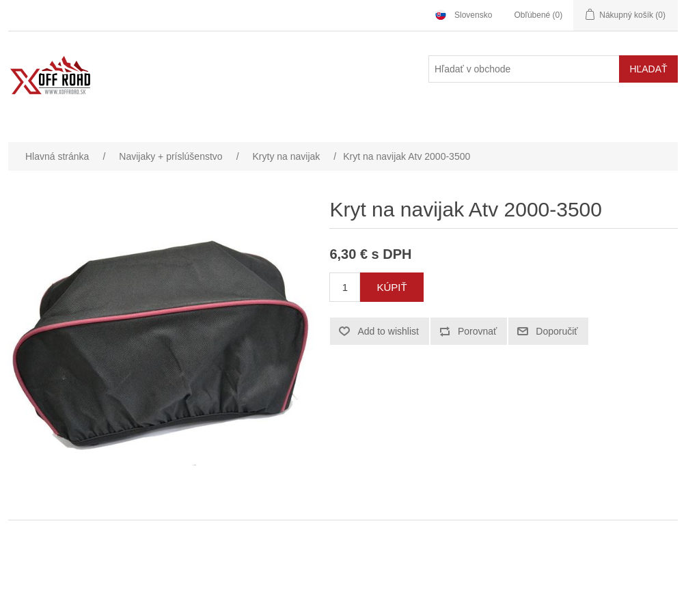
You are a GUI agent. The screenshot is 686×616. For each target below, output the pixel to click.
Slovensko (473, 15)
